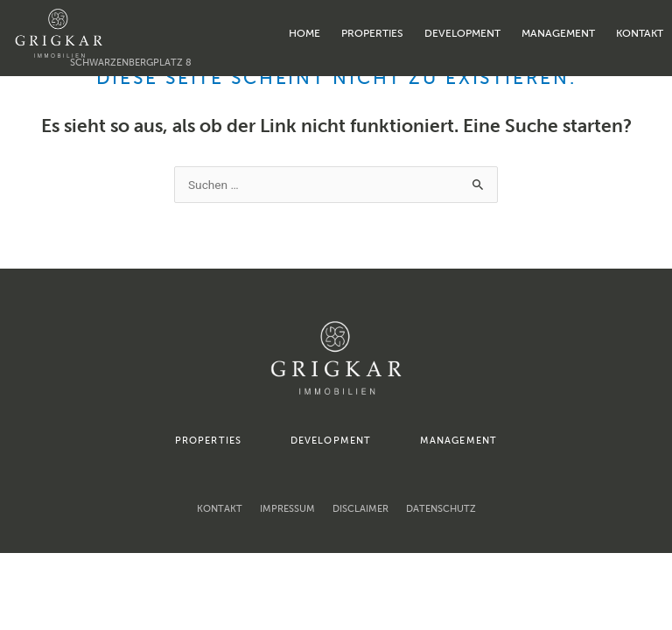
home (304, 33)
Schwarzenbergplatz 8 (131, 63)
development (462, 33)
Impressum (287, 509)
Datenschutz (441, 509)
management (558, 33)
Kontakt (640, 33)
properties (372, 33)
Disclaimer (360, 509)
